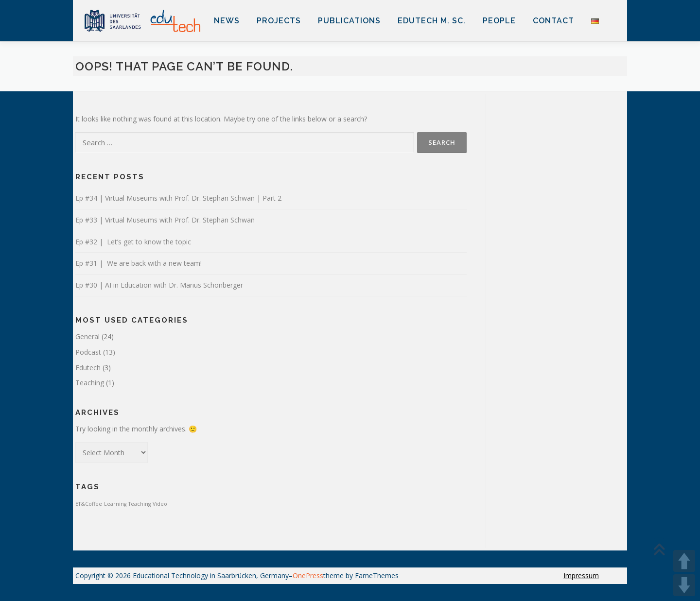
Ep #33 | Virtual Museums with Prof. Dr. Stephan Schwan (165, 220)
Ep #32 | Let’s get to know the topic (133, 242)
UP (684, 561)
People (499, 21)
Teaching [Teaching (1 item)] (140, 504)
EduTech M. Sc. (432, 21)
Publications (349, 21)
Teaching (90, 383)
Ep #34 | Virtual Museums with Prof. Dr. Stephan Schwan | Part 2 (178, 198)
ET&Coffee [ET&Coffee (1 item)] (89, 504)
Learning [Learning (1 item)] (115, 504)
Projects (279, 21)
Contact (553, 21)
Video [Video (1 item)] (160, 504)
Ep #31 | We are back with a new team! (139, 263)
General (87, 336)
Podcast (88, 352)
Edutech (88, 368)
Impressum (581, 575)
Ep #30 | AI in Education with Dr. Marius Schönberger (159, 285)
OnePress (308, 575)
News (227, 21)
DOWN (684, 585)
